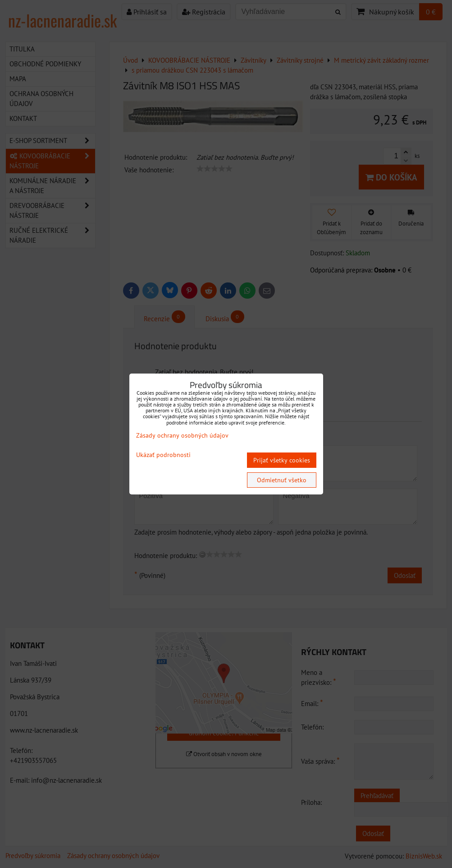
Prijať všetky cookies (282, 460)
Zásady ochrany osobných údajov (182, 435)
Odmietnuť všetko (282, 480)
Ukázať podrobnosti (163, 455)
